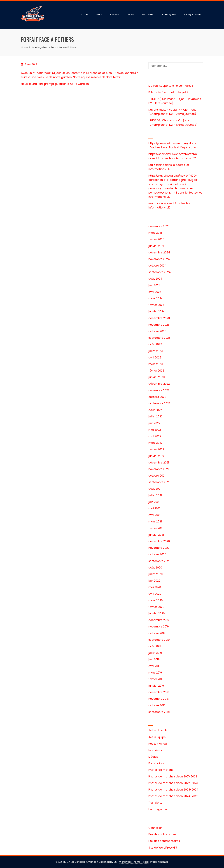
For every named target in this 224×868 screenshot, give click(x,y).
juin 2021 (154, 502)
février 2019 (156, 679)
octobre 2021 (157, 476)
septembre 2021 (159, 482)
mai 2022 (155, 430)
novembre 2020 (159, 548)
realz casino (156, 203)
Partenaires (156, 763)
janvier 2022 (156, 456)
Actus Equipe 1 (158, 737)
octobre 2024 (157, 266)
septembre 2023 (159, 338)
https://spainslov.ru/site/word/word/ (173, 154)
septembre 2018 (159, 712)
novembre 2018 (159, 699)
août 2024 (155, 279)
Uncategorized (158, 809)
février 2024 (156, 305)
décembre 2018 (159, 692)
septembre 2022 (159, 403)
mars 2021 (155, 522)
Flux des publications (162, 834)
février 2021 (156, 528)
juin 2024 (154, 285)
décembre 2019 (159, 620)
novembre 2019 (159, 627)
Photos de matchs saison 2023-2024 (173, 790)
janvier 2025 (156, 246)
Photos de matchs (161, 770)
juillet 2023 (156, 351)
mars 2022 (155, 443)
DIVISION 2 (116, 15)
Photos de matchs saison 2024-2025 (173, 796)
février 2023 (156, 371)
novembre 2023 (159, 325)
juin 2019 (154, 659)
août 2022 (155, 410)
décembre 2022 (159, 384)
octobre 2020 (157, 554)
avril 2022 (155, 436)
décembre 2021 (159, 463)
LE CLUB (99, 15)
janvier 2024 (157, 311)
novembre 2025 (159, 226)
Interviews (155, 750)
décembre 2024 (159, 253)
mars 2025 (155, 233)
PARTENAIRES (149, 15)
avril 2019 (154, 666)
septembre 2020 (159, 561)
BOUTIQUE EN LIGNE (192, 14)
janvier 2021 (156, 535)
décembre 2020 (159, 541)
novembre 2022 (159, 390)
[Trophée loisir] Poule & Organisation (173, 147)
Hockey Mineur (158, 744)
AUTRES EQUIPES (170, 15)
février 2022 (156, 449)
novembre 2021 (159, 469)
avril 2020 (155, 594)
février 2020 (156, 607)
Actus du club (158, 730)
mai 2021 (154, 508)
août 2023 (155, 344)
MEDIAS (132, 15)
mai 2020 (155, 587)
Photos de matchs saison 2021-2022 (173, 777)
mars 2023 (156, 364)
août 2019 (155, 646)
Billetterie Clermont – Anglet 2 (168, 92)
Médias (153, 757)
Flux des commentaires (164, 841)
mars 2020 (156, 600)
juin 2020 (154, 581)
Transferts (155, 803)
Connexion (155, 828)
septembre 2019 (159, 640)
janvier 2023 (157, 377)
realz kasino (156, 165)
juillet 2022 (155, 416)
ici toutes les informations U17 (176, 158)
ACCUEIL (85, 14)
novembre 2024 (159, 259)
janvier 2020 (157, 613)
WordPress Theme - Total (134, 862)
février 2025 (156, 239)
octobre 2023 (157, 331)
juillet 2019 (155, 653)
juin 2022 (154, 423)
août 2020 (155, 568)
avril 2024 (155, 292)
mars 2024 (156, 298)
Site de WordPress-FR (163, 848)
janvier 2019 (156, 686)
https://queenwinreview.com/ (168, 143)
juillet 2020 (156, 574)
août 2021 (155, 489)
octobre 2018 (157, 705)
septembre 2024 (160, 272)
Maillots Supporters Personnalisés (171, 86)
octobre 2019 (157, 633)
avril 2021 (154, 515)
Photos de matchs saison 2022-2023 (173, 783)
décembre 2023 (159, 318)
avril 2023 (155, 358)
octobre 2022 (157, 397)
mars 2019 (155, 673)
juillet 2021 (155, 495)
